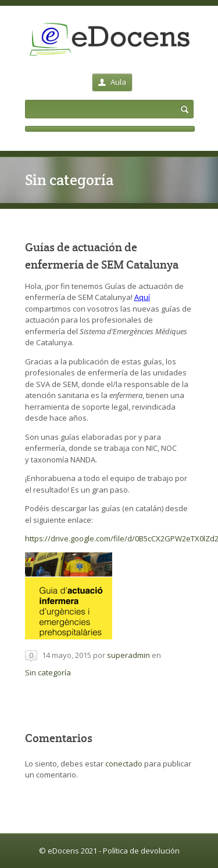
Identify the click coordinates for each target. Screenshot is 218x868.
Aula (112, 82)
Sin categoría (48, 672)
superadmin (128, 655)
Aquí (142, 297)
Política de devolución (141, 851)
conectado (124, 764)
